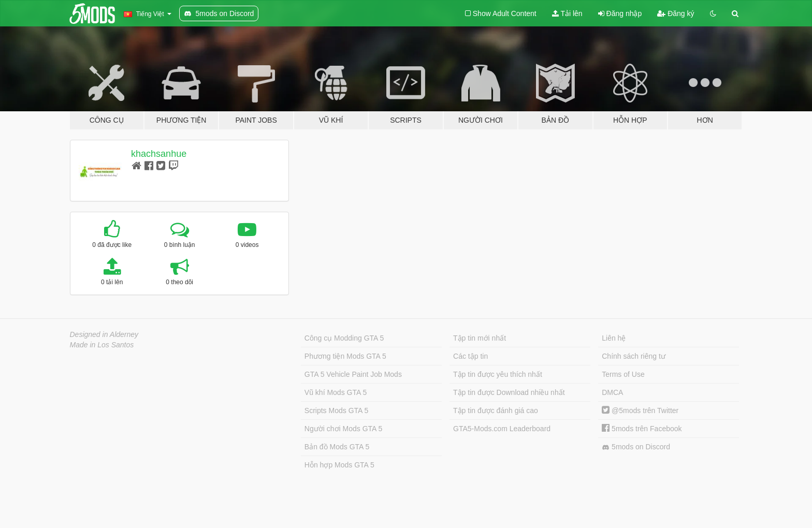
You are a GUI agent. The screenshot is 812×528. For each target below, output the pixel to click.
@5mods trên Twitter (640, 410)
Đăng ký (676, 13)
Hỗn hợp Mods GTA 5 (339, 465)
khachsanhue (159, 154)
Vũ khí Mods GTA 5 (336, 392)
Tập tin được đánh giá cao (496, 410)
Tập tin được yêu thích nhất (498, 374)
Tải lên (567, 13)
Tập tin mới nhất (480, 338)
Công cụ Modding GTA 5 (344, 338)
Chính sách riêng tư (634, 356)
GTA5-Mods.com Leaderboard (502, 429)
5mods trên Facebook (642, 429)
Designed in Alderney (104, 334)
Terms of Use (623, 374)
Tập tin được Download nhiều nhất (509, 392)
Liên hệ (614, 338)
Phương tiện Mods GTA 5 (345, 356)
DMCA (612, 392)
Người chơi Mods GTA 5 (343, 429)
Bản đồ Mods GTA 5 (337, 447)
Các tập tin (470, 356)
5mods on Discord (636, 447)
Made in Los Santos (102, 345)
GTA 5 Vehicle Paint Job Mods (353, 374)
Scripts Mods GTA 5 (336, 410)
